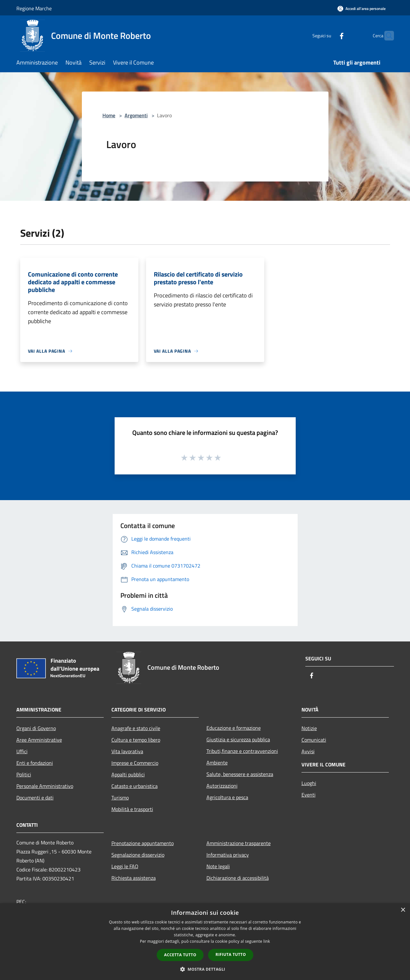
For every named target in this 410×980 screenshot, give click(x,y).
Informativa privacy (228, 855)
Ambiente (217, 763)
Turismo (120, 798)
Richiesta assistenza (134, 878)
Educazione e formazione (234, 728)
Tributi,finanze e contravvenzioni (242, 751)
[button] (205, 969)
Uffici (22, 751)
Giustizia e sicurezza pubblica (238, 739)
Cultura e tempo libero (136, 740)
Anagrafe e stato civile (136, 728)
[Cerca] (386, 36)
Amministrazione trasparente (239, 843)
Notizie (309, 728)
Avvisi (308, 751)
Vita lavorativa (127, 751)
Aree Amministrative (39, 740)
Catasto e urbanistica (135, 786)
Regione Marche (34, 8)
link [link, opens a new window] (267, 941)
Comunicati (314, 740)
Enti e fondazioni (35, 763)
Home (109, 115)
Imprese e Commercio (135, 763)
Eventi (309, 795)
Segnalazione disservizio (138, 855)
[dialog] (205, 942)
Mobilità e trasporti (132, 809)
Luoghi (309, 783)
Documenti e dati (35, 798)
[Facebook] (329, 35)
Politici (24, 774)
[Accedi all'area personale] (362, 9)
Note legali (218, 866)
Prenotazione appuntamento (143, 843)
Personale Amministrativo (45, 786)
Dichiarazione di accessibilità (238, 878)
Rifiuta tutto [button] (231, 954)
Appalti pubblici (128, 774)
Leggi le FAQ (125, 866)
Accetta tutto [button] (180, 955)
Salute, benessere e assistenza (240, 774)
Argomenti (136, 115)
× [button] (403, 910)
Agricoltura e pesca (227, 797)
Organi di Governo (36, 728)
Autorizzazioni (222, 786)
